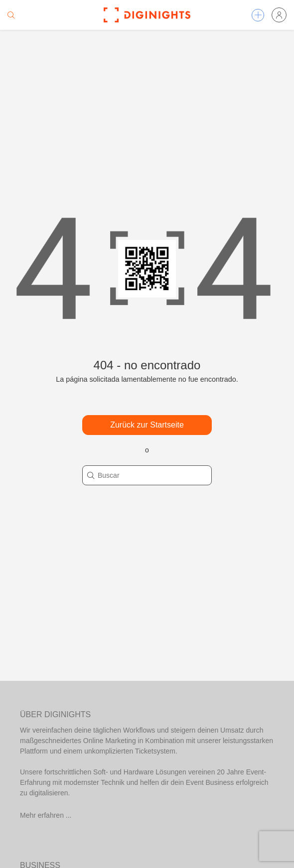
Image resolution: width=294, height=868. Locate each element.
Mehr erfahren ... (46, 815)
